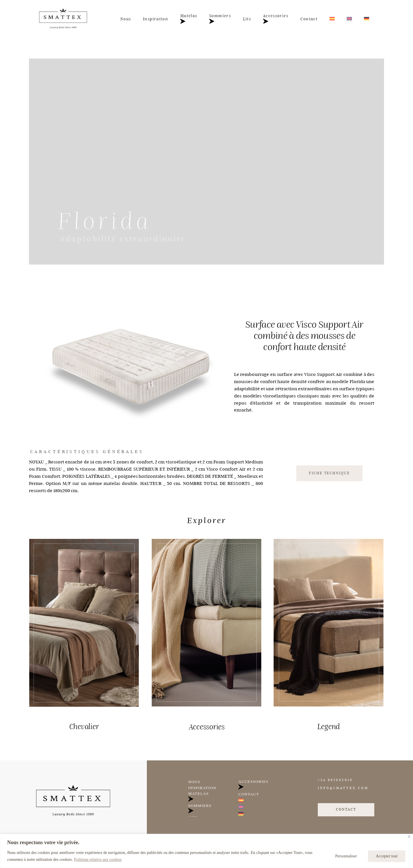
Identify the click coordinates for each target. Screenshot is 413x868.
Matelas (189, 19)
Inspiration (155, 19)
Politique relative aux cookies (98, 860)
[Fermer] (409, 837)
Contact (309, 19)
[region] (206, 851)
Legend (329, 727)
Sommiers (220, 19)
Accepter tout (387, 856)
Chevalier (84, 727)
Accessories (276, 19)
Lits (247, 19)
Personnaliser (346, 856)
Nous (125, 19)
